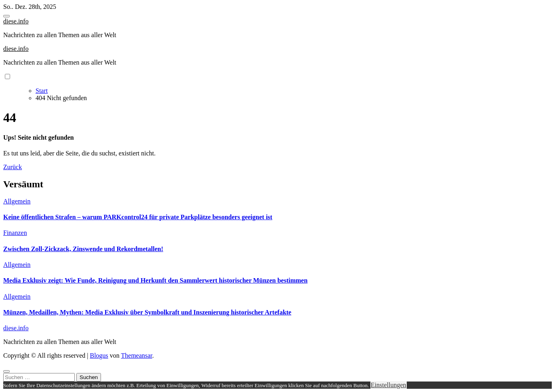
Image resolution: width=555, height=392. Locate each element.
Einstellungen (389, 385)
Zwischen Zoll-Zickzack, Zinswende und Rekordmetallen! (83, 249)
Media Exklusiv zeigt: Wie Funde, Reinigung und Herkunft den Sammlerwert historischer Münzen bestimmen (155, 280)
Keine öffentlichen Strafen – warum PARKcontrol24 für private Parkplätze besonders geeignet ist (138, 217)
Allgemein (17, 201)
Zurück (13, 167)
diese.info (16, 21)
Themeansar (137, 355)
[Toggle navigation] (6, 16)
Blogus (99, 355)
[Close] (6, 371)
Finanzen (15, 233)
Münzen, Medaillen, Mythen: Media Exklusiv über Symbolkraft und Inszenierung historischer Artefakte (147, 312)
